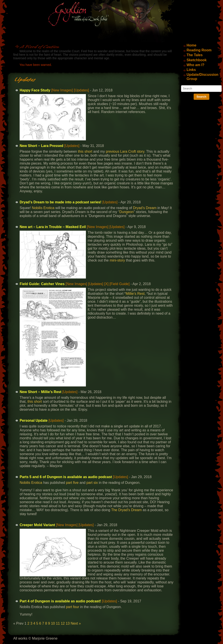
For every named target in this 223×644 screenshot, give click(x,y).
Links (191, 70)
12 (63, 623)
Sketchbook (197, 60)
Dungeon (126, 212)
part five (72, 483)
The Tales (195, 55)
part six (92, 483)
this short (85, 151)
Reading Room (199, 50)
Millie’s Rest (135, 294)
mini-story (117, 260)
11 (58, 623)
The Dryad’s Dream (126, 510)
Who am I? (196, 65)
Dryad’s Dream (145, 208)
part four (73, 607)
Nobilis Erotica (43, 208)
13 (68, 623)
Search (201, 97)
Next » (76, 623)
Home (191, 45)
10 (53, 623)
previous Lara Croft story (125, 151)
